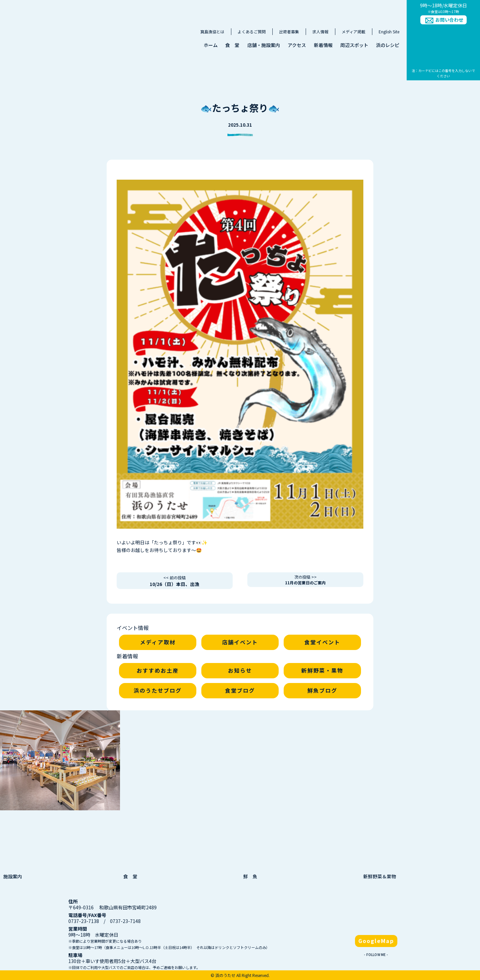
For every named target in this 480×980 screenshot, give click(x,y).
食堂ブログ (240, 690)
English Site (389, 31)
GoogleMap (376, 941)
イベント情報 (133, 628)
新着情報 (323, 45)
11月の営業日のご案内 (305, 580)
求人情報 (320, 31)
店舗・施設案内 (264, 45)
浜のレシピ (388, 45)
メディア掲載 (353, 31)
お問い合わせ (449, 20)
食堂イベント (322, 642)
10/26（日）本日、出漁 (174, 581)
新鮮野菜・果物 (322, 670)
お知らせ (240, 670)
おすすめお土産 (158, 670)
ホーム (211, 45)
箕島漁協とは (212, 31)
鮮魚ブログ (322, 690)
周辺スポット (354, 45)
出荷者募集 (289, 31)
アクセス (297, 45)
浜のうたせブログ (158, 690)
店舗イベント (240, 642)
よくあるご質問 (252, 31)
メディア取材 (158, 642)
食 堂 (232, 45)
